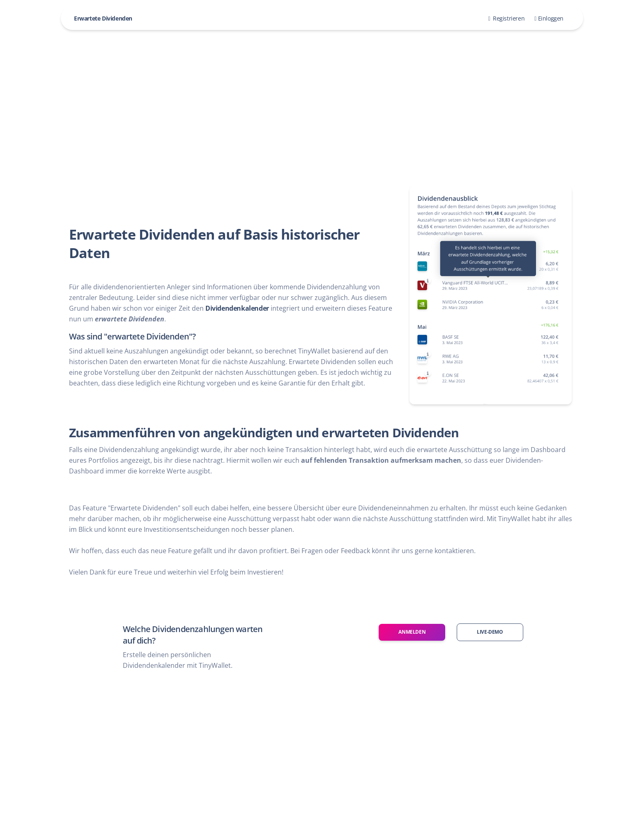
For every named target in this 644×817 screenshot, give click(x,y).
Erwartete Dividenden (103, 18)
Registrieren (507, 18)
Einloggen (549, 18)
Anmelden (412, 632)
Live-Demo (490, 632)
